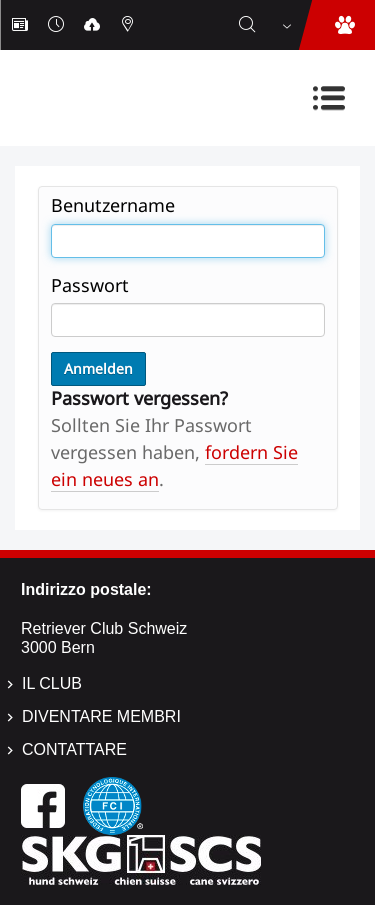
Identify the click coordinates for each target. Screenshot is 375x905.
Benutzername (113, 205)
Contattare (74, 749)
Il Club (52, 683)
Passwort (90, 285)
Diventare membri (101, 716)
